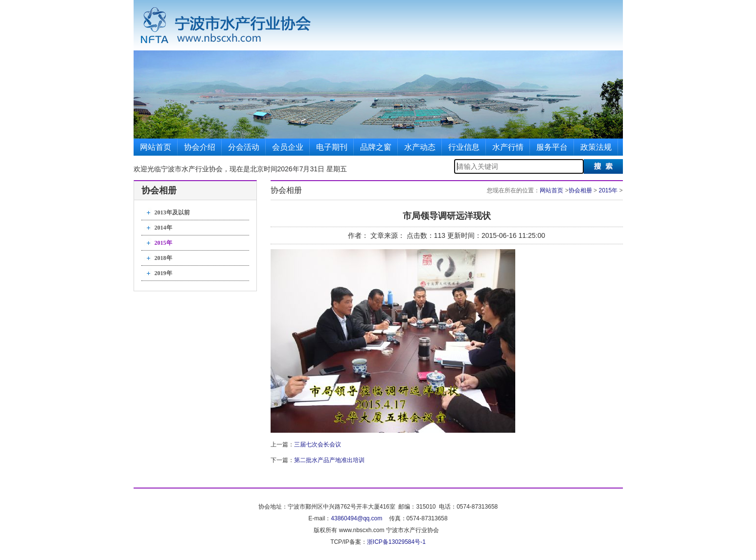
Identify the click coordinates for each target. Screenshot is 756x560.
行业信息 (464, 147)
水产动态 (420, 147)
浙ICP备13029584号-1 (396, 542)
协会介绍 (200, 147)
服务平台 (552, 147)
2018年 (163, 258)
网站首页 (156, 147)
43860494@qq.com (356, 518)
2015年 (163, 243)
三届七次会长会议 (318, 444)
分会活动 (244, 147)
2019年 (163, 273)
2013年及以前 (172, 212)
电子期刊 (332, 147)
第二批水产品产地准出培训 (329, 460)
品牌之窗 (376, 147)
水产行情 (508, 147)
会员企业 (288, 147)
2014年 (163, 228)
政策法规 (596, 147)
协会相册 (580, 190)
